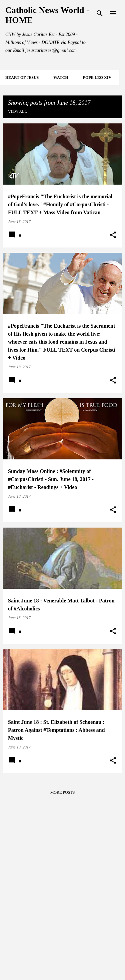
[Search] (100, 13)
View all (17, 111)
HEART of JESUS (22, 78)
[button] (113, 235)
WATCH (61, 78)
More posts (63, 792)
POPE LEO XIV (97, 78)
